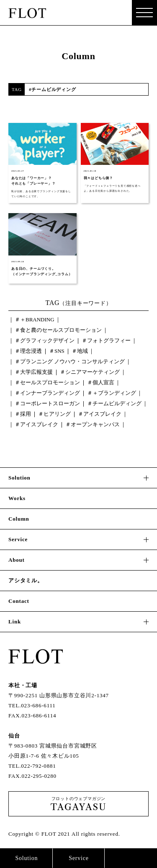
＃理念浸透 (28, 351)
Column (19, 519)
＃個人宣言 (101, 382)
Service (79, 858)
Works (17, 498)
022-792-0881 (38, 766)
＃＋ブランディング (112, 393)
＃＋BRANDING (35, 319)
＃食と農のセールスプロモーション (58, 330)
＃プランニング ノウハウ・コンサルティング (70, 361)
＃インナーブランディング (47, 393)
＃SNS (57, 351)
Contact (131, 858)
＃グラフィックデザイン (45, 340)
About (17, 560)
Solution (26, 858)
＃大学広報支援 (34, 372)
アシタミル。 (26, 580)
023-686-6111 (38, 705)
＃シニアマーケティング (90, 372)
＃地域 (80, 351)
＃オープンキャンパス (93, 424)
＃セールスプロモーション (47, 382)
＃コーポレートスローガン (47, 403)
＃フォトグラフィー (106, 340)
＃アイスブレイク (100, 414)
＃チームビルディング (114, 403)
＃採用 (23, 414)
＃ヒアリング (54, 414)
